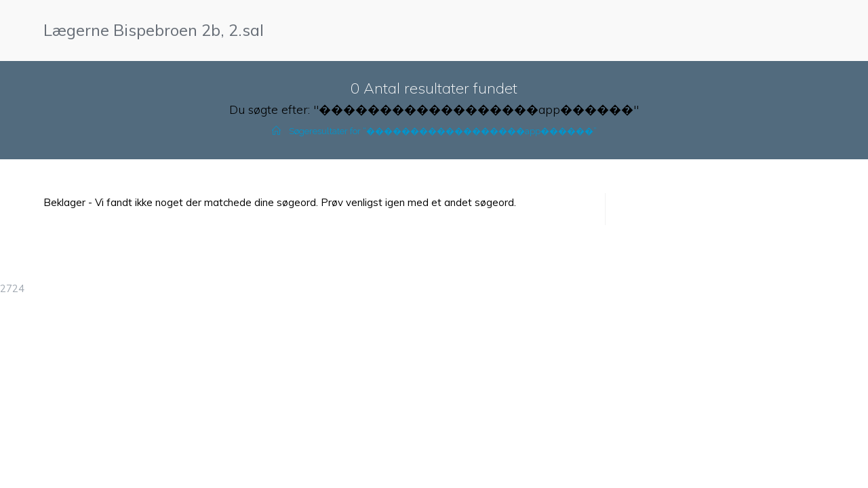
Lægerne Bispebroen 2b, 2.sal (154, 30)
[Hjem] (276, 131)
